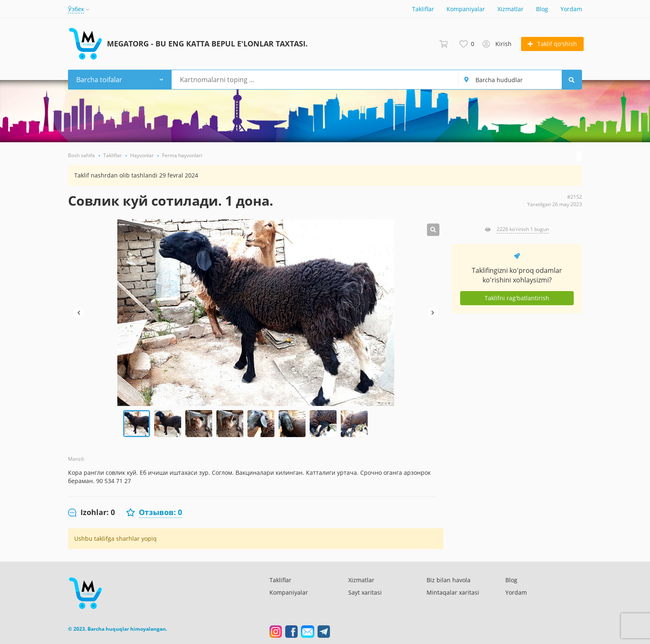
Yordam (571, 9)
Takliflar (423, 9)
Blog (542, 9)
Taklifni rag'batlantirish (517, 298)
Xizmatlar (511, 9)
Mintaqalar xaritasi (453, 592)
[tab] (91, 513)
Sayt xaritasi (365, 592)
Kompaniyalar (466, 9)
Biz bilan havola (449, 580)
